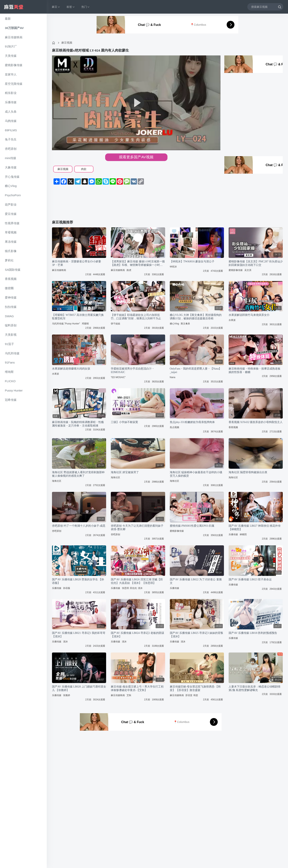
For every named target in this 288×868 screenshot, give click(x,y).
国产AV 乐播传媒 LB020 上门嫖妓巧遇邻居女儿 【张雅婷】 (79, 688)
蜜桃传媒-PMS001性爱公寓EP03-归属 (192, 526)
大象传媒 (11, 167)
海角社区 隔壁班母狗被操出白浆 (248, 472)
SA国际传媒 (13, 270)
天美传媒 (11, 56)
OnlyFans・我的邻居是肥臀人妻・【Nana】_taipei (196, 370)
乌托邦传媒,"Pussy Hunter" (66, 324)
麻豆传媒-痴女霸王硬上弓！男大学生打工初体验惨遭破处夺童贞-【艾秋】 (137, 688)
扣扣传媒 (11, 307)
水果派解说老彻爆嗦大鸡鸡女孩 (71, 369)
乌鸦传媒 (11, 121)
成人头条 (11, 112)
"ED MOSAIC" (118, 377)
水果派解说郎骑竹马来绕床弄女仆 (249, 315)
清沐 (140, 588)
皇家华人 (11, 74)
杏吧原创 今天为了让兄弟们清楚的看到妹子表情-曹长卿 (137, 528)
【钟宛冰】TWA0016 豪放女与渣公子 (192, 261)
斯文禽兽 (185, 324)
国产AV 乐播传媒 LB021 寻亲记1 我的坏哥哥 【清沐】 (79, 635)
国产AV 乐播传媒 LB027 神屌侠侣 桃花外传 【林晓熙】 (255, 528)
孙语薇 (67, 588)
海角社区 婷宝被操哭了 (125, 472)
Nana (173, 377)
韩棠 (196, 695)
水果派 (232, 320)
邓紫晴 (85, 324)
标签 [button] (71, 7)
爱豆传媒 (11, 214)
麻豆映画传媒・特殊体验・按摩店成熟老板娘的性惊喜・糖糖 (255, 370)
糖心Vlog (11, 186)
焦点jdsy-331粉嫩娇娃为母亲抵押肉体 (192, 422)
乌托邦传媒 (12, 353)
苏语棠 (189, 695)
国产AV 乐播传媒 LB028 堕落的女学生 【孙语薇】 (78, 581)
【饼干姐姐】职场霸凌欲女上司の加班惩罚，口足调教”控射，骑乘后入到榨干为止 (136, 317)
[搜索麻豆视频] (265, 7)
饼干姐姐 (115, 324)
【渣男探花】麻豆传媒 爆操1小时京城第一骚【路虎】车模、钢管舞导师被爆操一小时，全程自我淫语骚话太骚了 (138, 263)
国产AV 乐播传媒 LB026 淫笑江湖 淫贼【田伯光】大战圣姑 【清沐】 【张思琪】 (137, 581)
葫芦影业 (11, 205)
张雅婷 (67, 695)
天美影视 (11, 335)
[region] (23, 441)
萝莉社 (9, 260)
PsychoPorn (13, 195)
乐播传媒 (11, 102)
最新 (8, 19)
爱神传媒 (11, 297)
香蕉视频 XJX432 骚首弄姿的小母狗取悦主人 (256, 422)
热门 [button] (86, 7)
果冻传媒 (11, 242)
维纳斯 (9, 372)
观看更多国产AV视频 (136, 157)
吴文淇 (248, 270)
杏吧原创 (11, 149)
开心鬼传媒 (12, 177)
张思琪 (125, 588)
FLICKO (10, 381)
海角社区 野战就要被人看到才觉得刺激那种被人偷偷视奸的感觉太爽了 (78, 474)
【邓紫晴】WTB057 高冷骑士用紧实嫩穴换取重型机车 (78, 317)
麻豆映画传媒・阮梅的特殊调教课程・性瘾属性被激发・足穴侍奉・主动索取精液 (78, 424)
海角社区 (57, 481)
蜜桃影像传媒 (14, 65)
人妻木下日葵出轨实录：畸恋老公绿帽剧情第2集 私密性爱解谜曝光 (255, 688)
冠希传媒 (11, 400)
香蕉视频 (11, 279)
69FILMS (11, 130)
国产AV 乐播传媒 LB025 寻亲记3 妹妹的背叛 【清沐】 (196, 635)
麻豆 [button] (56, 7)
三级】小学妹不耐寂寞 (124, 422)
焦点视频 (174, 427)
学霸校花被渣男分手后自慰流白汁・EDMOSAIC (133, 370)
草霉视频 (11, 232)
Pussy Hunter (14, 390)
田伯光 (133, 588)
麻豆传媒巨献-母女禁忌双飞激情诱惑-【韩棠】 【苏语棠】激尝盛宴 (195, 688)
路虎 (129, 270)
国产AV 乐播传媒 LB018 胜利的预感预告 (253, 633)
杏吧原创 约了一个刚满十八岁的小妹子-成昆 (79, 526)
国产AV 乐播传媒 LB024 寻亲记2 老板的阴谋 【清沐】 (137, 635)
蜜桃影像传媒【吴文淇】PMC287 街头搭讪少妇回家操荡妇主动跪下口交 (256, 263)
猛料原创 (11, 325)
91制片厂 (11, 46)
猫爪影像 (11, 251)
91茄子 (9, 344)
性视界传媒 (12, 223)
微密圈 (9, 288)
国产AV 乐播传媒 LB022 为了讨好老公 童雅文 (196, 581)
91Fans (10, 362)
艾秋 (129, 695)
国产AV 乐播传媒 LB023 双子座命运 (250, 579)
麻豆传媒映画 (14, 37)
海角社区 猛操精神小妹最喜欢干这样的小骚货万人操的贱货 (196, 474)
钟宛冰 (173, 267)
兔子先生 (11, 139)
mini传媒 (11, 158)
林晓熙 (243, 534)
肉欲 (84, 169)
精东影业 (11, 93)
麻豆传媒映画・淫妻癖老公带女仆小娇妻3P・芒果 (77, 263)
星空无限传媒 (14, 84)
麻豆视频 (67, 43)
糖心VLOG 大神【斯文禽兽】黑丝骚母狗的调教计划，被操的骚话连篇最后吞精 (196, 317)
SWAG (9, 316)
